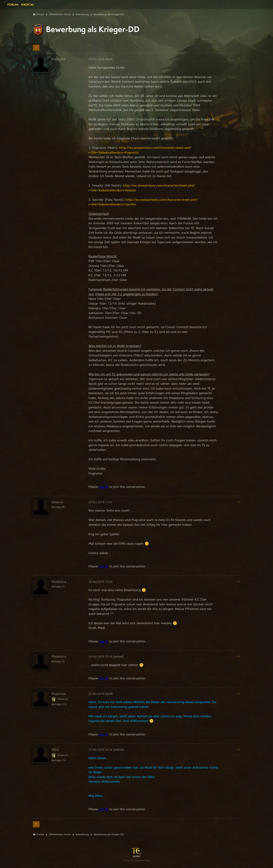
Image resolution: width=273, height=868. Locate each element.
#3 (239, 581)
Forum (13, 4)
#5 (239, 693)
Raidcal (28, 4)
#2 (239, 502)
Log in (104, 487)
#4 (239, 656)
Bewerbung (82, 14)
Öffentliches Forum (60, 14)
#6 (239, 749)
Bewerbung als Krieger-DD (109, 14)
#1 (239, 59)
